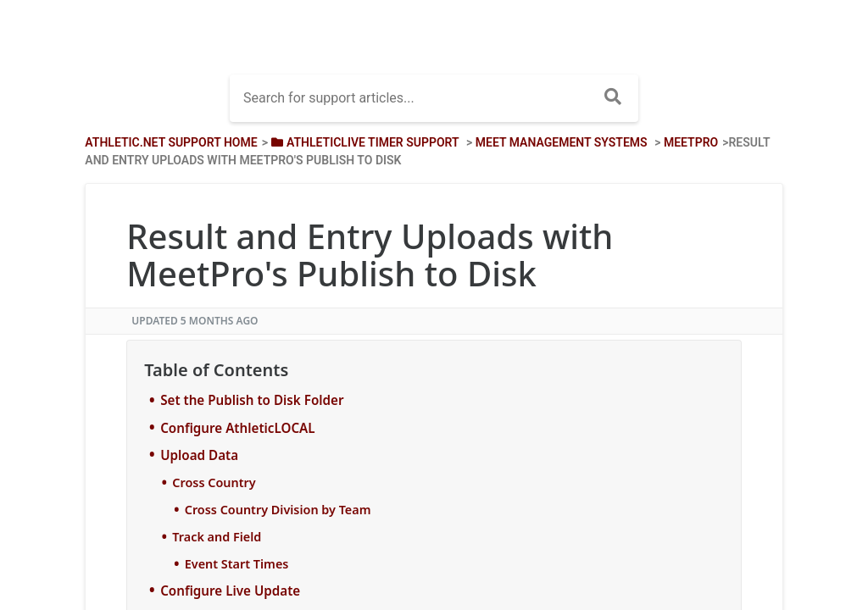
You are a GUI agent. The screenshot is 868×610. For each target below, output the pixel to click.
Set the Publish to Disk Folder (252, 400)
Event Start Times (237, 564)
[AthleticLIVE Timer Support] (364, 142)
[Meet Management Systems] (562, 142)
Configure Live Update (230, 591)
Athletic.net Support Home (171, 142)
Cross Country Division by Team (278, 510)
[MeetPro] (691, 142)
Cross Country (214, 482)
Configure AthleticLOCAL (237, 428)
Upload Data (199, 455)
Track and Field (217, 537)
